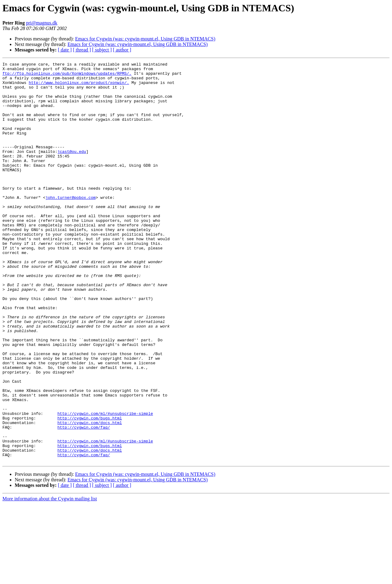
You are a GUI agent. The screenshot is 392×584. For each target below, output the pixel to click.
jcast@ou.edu (72, 170)
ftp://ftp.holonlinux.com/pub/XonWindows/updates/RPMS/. (67, 76)
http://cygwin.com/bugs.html (90, 490)
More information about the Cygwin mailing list (50, 579)
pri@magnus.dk (42, 23)
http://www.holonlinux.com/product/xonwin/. (79, 87)
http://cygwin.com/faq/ (84, 501)
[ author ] (122, 50)
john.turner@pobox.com (70, 225)
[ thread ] (82, 50)
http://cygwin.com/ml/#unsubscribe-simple (105, 484)
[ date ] (65, 50)
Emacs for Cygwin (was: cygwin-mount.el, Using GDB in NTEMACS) (145, 39)
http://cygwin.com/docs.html (90, 495)
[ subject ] (102, 50)
